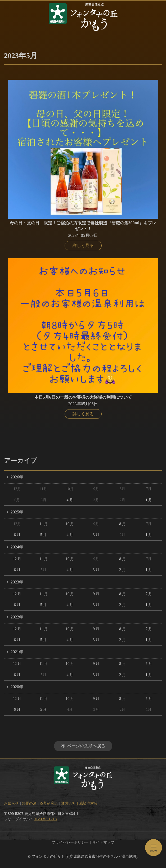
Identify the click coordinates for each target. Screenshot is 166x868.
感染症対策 (88, 803)
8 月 (122, 524)
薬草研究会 (49, 803)
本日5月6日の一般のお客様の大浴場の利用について (83, 397)
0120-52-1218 (45, 819)
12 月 (17, 559)
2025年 (17, 512)
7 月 (149, 594)
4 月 (70, 500)
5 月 (44, 535)
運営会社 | (70, 803)
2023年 (17, 582)
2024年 (17, 547)
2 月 (122, 570)
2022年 (17, 617)
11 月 (44, 524)
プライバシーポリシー (70, 842)
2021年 (17, 652)
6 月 (17, 535)
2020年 (17, 687)
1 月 (149, 500)
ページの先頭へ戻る (86, 746)
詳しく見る (83, 245)
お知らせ (11, 803)
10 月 (70, 524)
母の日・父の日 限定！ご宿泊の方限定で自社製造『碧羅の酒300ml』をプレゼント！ (83, 226)
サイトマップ (103, 842)
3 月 (96, 535)
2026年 (17, 477)
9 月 (96, 594)
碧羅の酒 (29, 803)
